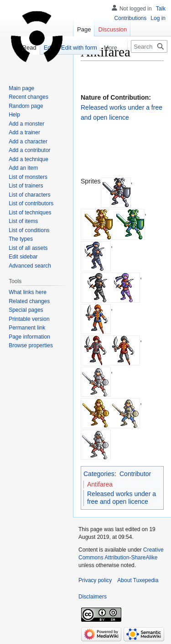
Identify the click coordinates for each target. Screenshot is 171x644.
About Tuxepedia (138, 580)
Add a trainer (24, 132)
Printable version (29, 319)
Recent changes (28, 97)
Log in (158, 18)
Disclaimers (93, 597)
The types (21, 239)
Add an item (23, 168)
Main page (21, 88)
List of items (23, 221)
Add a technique (28, 159)
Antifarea (100, 484)
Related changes (29, 301)
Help (14, 115)
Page (84, 29)
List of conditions (29, 230)
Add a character (28, 142)
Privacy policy (95, 580)
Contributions (131, 18)
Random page (26, 106)
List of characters (29, 195)
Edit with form (74, 48)
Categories (99, 474)
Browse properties (31, 345)
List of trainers (26, 186)
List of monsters (28, 177)
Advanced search (30, 266)
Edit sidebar (23, 257)
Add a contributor (29, 150)
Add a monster (26, 124)
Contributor (135, 474)
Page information (29, 337)
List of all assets (28, 248)
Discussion (112, 29)
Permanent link (27, 328)
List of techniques (30, 213)
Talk (161, 9)
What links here (28, 292)
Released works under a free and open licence (122, 498)
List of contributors (31, 203)
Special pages (26, 310)
